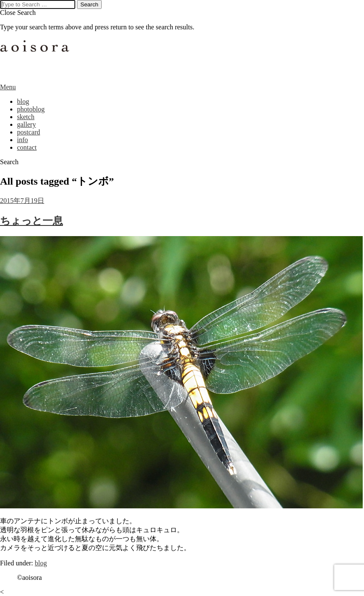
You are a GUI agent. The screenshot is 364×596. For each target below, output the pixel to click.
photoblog (31, 109)
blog (23, 101)
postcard (28, 132)
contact (27, 147)
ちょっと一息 (31, 221)
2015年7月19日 (22, 201)
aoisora (36, 57)
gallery (26, 124)
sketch (26, 117)
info (23, 140)
